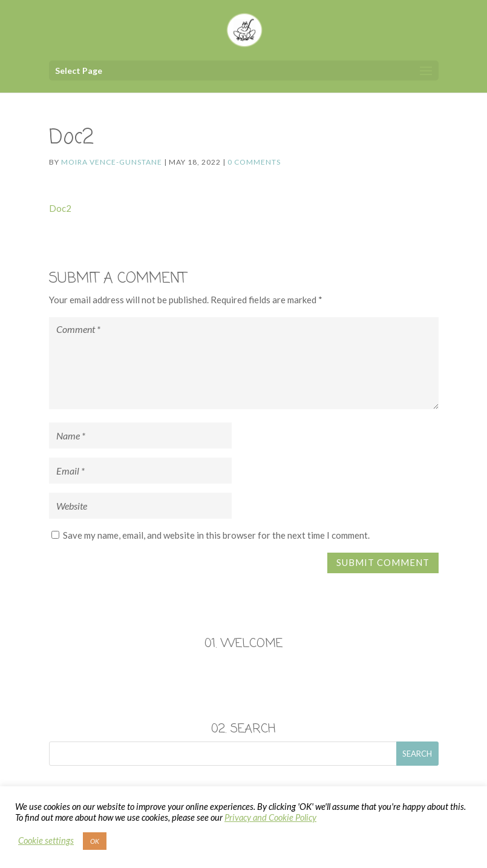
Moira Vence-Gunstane (112, 162)
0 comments (254, 162)
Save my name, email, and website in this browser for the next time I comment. (216, 535)
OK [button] (95, 841)
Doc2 (60, 208)
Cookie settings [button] (46, 840)
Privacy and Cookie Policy (270, 817)
